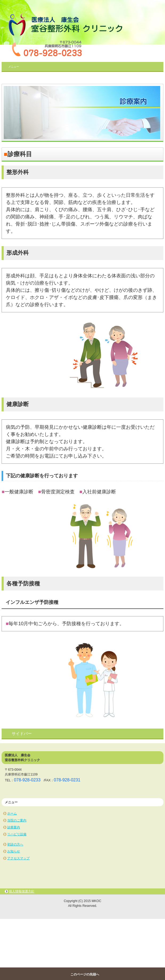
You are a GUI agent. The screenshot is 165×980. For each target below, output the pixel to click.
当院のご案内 (17, 820)
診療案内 (14, 827)
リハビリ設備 (17, 834)
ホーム (12, 813)
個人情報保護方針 (22, 891)
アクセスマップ (18, 858)
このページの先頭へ (85, 974)
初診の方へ (15, 844)
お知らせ (14, 851)
